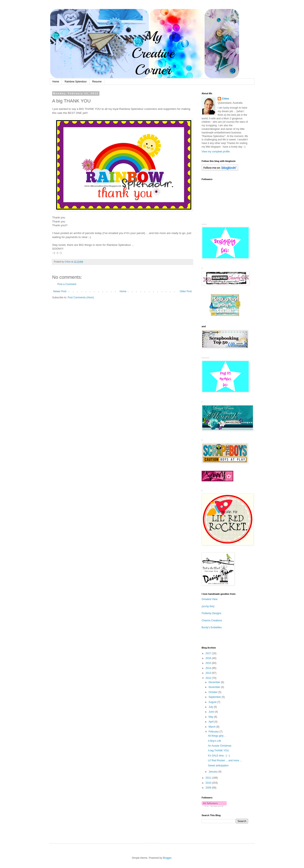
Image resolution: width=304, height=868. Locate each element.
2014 (209, 668)
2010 (209, 783)
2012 (209, 678)
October (213, 692)
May (211, 717)
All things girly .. (217, 736)
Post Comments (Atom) (81, 297)
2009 (209, 788)
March (212, 727)
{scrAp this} (208, 606)
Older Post (186, 291)
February (214, 732)
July (211, 707)
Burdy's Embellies (212, 627)
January (213, 772)
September (215, 697)
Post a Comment (67, 284)
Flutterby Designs (211, 613)
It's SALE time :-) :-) (219, 756)
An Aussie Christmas (220, 746)
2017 (209, 653)
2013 (209, 673)
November (215, 687)
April (211, 722)
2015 (209, 663)
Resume (97, 82)
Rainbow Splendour (76, 82)
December (215, 682)
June (212, 712)
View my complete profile (216, 152)
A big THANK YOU (218, 751)
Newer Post (60, 291)
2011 (209, 778)
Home (56, 82)
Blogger (167, 858)
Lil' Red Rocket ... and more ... (225, 760)
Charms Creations (212, 620)
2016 (209, 658)
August (213, 702)
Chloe (225, 99)
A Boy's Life (214, 741)
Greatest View (210, 599)
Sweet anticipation (218, 766)
